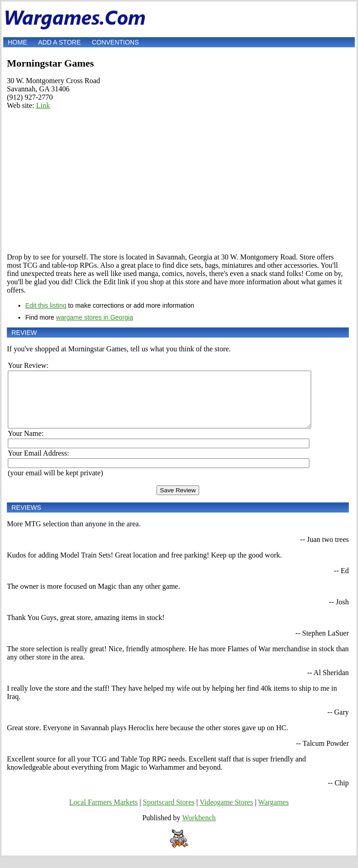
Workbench (199, 829)
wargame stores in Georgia (95, 317)
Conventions (115, 42)
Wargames (273, 813)
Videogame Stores (227, 813)
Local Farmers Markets (103, 813)
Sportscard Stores (168, 813)
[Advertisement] (178, 181)
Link (43, 105)
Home (17, 42)
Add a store (59, 42)
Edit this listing (46, 305)
